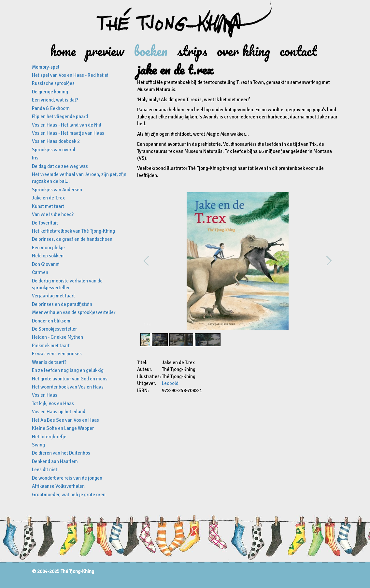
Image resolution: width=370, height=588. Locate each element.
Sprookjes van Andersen (57, 190)
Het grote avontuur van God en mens (70, 379)
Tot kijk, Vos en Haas (53, 403)
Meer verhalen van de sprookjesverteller (74, 312)
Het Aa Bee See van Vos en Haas (65, 420)
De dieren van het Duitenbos (61, 453)
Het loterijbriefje (49, 437)
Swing (38, 445)
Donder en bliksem (51, 321)
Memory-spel (46, 67)
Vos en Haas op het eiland (59, 412)
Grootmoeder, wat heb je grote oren (69, 495)
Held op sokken (48, 256)
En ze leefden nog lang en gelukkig (68, 370)
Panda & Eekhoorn (51, 108)
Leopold (170, 383)
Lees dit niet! (45, 470)
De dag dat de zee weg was (60, 166)
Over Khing (243, 51)
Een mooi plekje (48, 248)
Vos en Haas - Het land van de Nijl (67, 125)
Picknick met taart (51, 346)
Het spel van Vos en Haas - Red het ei (70, 75)
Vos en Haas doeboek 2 (56, 141)
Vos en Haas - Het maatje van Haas (68, 133)
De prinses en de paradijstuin (62, 304)
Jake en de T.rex (48, 198)
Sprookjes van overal (54, 150)
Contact (298, 51)
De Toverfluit (45, 223)
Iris (35, 158)
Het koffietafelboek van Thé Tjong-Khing (73, 231)
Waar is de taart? (49, 362)
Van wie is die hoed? (53, 214)
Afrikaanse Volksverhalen (58, 486)
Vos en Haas (45, 395)
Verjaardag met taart (53, 296)
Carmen (40, 272)
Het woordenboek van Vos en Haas (68, 387)
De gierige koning (50, 92)
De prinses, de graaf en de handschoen (72, 239)
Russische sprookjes (53, 83)
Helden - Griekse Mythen (57, 337)
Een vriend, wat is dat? (55, 100)
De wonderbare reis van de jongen (67, 478)
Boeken (151, 51)
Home (63, 51)
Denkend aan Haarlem (55, 461)
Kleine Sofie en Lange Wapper (63, 428)
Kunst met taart (48, 206)
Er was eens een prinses (57, 354)
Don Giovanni (46, 264)
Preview (105, 51)
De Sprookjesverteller (54, 329)
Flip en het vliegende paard (60, 116)
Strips (192, 51)
